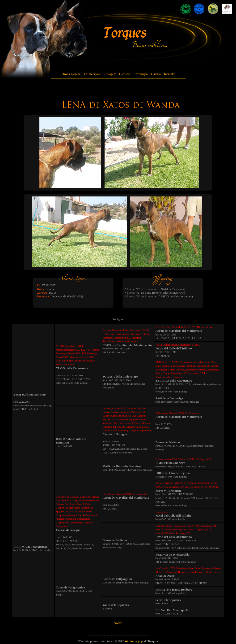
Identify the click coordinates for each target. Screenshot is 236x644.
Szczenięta (141, 74)
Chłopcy (110, 74)
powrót (118, 623)
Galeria (156, 74)
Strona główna (71, 74)
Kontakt (169, 74)
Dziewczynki (93, 74)
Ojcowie (124, 74)
